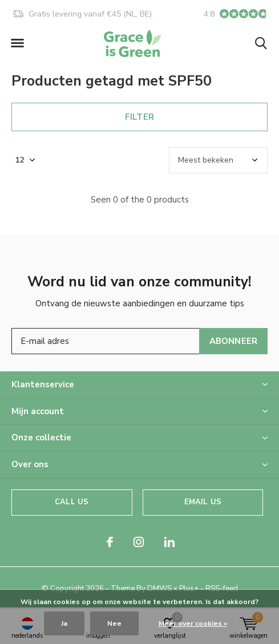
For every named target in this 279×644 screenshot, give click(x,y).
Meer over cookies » (193, 623)
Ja (64, 623)
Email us (203, 502)
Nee (114, 623)
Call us (72, 502)
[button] (17, 43)
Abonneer (234, 341)
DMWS (159, 589)
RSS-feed (222, 589)
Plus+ (189, 589)
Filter (139, 117)
